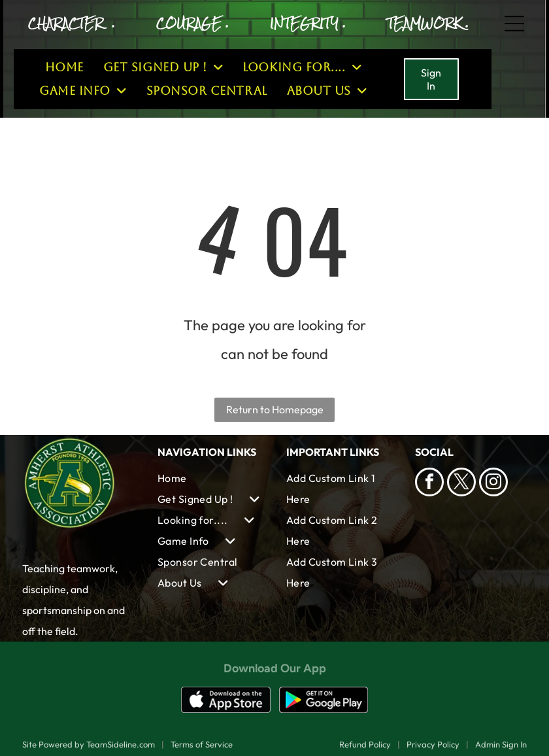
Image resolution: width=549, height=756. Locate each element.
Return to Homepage (275, 409)
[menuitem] (64, 67)
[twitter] (461, 484)
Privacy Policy (433, 744)
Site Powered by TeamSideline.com (89, 744)
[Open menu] (514, 24)
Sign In (431, 79)
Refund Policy (365, 744)
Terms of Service (202, 744)
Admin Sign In (501, 744)
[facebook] (429, 484)
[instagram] (493, 484)
